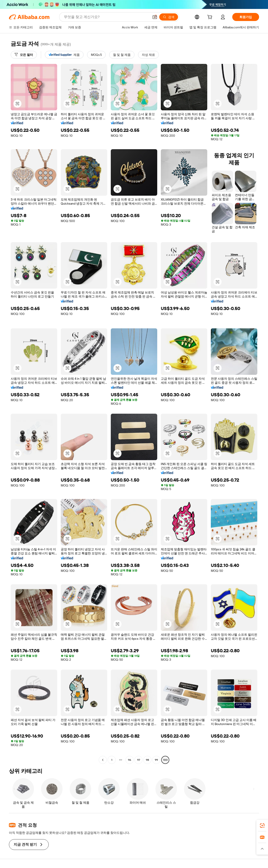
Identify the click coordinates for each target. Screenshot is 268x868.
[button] (155, 17)
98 (147, 760)
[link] (262, 826)
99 (156, 760)
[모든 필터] (24, 55)
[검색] (169, 17)
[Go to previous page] (103, 760)
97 (139, 760)
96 (130, 760)
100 (165, 760)
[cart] (211, 18)
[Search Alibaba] (106, 17)
